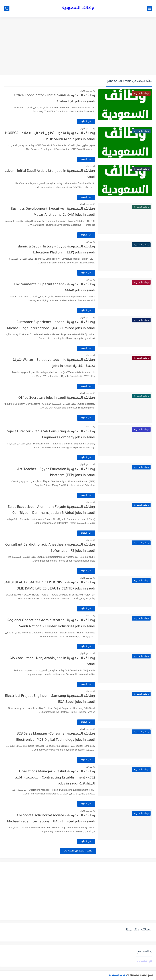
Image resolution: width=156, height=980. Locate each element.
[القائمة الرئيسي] (149, 8)
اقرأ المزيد (86, 122)
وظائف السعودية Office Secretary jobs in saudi (57, 398)
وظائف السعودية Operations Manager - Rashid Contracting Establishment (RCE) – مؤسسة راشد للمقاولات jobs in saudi (55, 778)
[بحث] (7, 8)
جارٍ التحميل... (145, 961)
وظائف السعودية (78, 8)
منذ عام (89, 166)
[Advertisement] (78, 46)
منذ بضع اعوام (86, 91)
